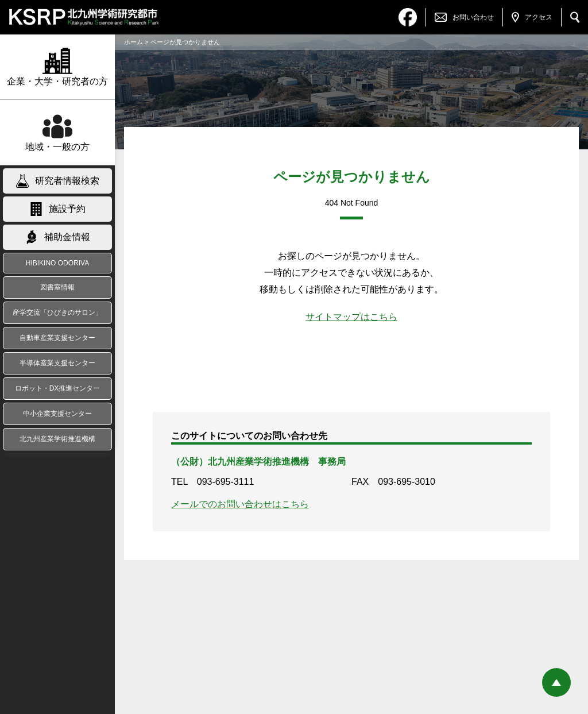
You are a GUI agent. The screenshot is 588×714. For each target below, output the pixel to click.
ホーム (134, 42)
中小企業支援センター (57, 414)
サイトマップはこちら (351, 317)
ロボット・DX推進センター (58, 388)
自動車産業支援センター (57, 338)
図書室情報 (57, 287)
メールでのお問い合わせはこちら (240, 504)
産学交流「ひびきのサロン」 (57, 312)
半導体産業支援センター (57, 363)
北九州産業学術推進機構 (57, 439)
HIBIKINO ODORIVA (57, 263)
